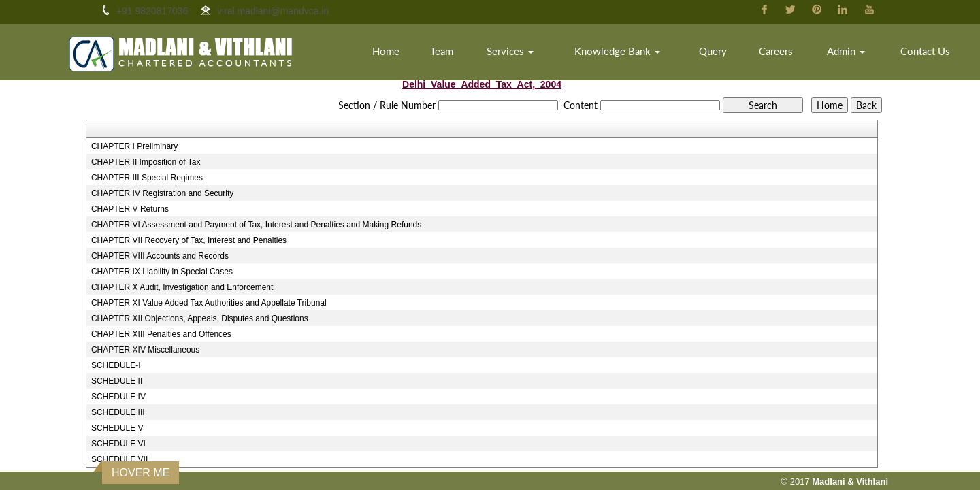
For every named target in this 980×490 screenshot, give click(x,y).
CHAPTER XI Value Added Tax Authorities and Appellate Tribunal (209, 303)
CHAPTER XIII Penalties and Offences (161, 334)
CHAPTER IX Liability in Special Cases (162, 272)
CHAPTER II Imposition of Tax (146, 162)
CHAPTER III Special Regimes (147, 178)
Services (510, 51)
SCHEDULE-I (116, 365)
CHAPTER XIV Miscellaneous (145, 350)
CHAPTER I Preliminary (134, 146)
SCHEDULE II (117, 381)
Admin (846, 51)
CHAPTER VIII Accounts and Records (160, 256)
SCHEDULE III (118, 412)
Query (713, 51)
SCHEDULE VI (118, 444)
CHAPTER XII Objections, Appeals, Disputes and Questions (200, 318)
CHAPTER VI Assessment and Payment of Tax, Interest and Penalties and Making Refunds (256, 225)
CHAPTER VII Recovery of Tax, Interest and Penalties (189, 240)
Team (442, 51)
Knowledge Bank (617, 51)
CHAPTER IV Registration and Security (162, 193)
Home (386, 51)
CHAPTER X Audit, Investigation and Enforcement (182, 287)
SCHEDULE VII (119, 459)
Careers (776, 51)
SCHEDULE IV (118, 397)
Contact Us (925, 51)
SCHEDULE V (117, 428)
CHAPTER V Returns (130, 209)
